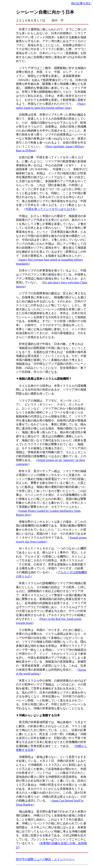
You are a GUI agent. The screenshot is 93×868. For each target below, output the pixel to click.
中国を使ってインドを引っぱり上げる (50, 209)
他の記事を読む (81, 3)
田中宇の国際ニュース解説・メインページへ (45, 859)
